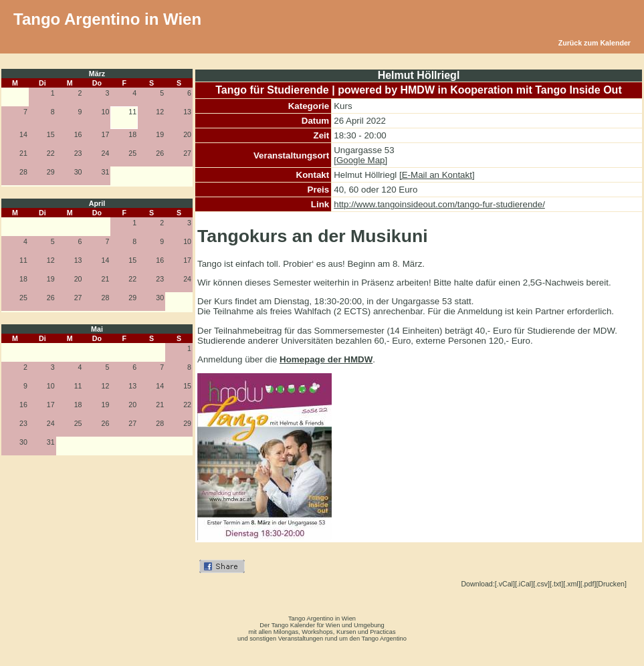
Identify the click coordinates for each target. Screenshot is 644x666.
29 (51, 172)
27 (187, 153)
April (97, 203)
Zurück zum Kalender (595, 43)
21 (23, 153)
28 (23, 172)
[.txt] (556, 584)
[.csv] (541, 584)
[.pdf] (588, 584)
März (97, 74)
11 (23, 260)
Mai (97, 329)
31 (106, 172)
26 (160, 153)
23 (78, 153)
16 (78, 134)
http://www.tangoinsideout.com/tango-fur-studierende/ (439, 204)
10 (106, 112)
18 (132, 134)
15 (51, 134)
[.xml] (571, 584)
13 (187, 112)
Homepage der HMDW (326, 359)
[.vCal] (505, 584)
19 (160, 134)
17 (106, 134)
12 (160, 112)
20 (187, 134)
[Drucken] (611, 584)
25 (132, 153)
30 (78, 172)
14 (23, 134)
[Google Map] (360, 160)
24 (106, 153)
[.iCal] (524, 584)
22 (51, 153)
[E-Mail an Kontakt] (437, 175)
